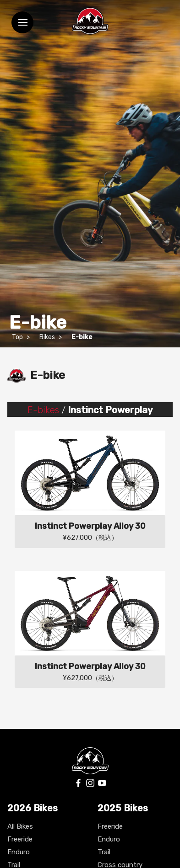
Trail (104, 852)
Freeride (20, 839)
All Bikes (20, 826)
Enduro (19, 852)
